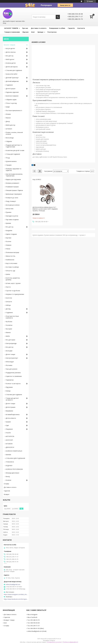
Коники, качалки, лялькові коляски (14, 133)
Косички (8, 241)
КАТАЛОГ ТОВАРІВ (11, 28)
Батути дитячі (10, 48)
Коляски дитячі (11, 63)
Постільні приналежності (14, 110)
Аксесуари (9, 351)
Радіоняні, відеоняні (12, 92)
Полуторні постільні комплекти (12, 317)
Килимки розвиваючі (12, 183)
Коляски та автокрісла (13, 384)
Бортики (8, 238)
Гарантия (7, 491)
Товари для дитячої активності (12, 399)
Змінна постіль (11, 256)
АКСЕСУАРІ (9, 440)
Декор (8, 121)
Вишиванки (9, 411)
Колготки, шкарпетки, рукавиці (13, 279)
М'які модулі (10, 362)
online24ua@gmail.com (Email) (37, 631)
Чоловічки (9, 325)
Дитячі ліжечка (11, 52)
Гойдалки (9, 141)
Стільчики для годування (14, 70)
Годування (9, 85)
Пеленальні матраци (12, 252)
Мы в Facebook (32, 617)
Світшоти (9, 302)
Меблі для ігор (10, 125)
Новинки (9, 245)
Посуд (8, 158)
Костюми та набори (12, 267)
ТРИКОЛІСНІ (10, 462)
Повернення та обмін (57, 28)
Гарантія (71, 28)
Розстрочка (52, 32)
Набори (8, 305)
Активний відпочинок (13, 414)
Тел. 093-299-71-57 (33, 626)
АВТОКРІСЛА (10, 436)
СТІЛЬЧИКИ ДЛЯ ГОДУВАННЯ (15, 458)
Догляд (8, 309)
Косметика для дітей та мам (15, 150)
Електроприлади (11, 343)
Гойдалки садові (11, 100)
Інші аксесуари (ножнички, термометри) (14, 175)
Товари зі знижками (12, 32)
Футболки (9, 322)
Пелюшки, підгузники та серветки (13, 170)
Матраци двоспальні (12, 473)
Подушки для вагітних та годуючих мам (14, 146)
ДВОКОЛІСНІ (10, 447)
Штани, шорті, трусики (13, 283)
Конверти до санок (12, 198)
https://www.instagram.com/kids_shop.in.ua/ (16, 594)
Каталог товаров (9, 45)
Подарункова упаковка (13, 373)
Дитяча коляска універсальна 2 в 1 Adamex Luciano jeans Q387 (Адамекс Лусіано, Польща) (45, 209)
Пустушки (9, 329)
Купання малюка (11, 161)
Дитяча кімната (11, 418)
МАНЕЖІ (8, 455)
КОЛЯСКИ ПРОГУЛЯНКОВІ (14, 469)
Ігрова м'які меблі (11, 74)
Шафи (8, 107)
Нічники (8, 114)
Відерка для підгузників (13, 179)
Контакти (81, 28)
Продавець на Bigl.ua (49, 640)
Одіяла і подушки (11, 234)
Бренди (40, 32)
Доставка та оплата (39, 28)
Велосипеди (10, 138)
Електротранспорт (12, 358)
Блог (33, 32)
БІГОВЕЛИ (9, 444)
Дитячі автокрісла (12, 67)
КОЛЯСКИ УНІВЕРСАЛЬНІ (14, 451)
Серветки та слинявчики (14, 376)
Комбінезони (10, 260)
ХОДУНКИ (9, 466)
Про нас (25, 28)
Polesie (8, 249)
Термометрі (10, 380)
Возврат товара (9, 620)
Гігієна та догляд (11, 103)
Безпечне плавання (12, 96)
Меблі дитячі (10, 59)
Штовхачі (9, 129)
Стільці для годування (13, 154)
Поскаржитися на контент (54, 642)
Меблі (8, 336)
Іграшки (8, 422)
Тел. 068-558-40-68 (33, 623)
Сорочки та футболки (13, 291)
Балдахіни (9, 230)
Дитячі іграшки (11, 89)
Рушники (9, 212)
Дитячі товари (10, 354)
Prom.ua (59, 639)
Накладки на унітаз (12, 216)
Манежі (8, 118)
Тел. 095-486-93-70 (33, 620)
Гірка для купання (11, 369)
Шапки (8, 274)
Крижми (8, 223)
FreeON (8, 433)
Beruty (8, 476)
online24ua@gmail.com (13, 584)
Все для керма (10, 340)
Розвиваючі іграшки (12, 187)
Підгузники (9, 387)
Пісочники (9, 365)
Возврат (7, 494)
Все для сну (10, 56)
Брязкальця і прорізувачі (14, 194)
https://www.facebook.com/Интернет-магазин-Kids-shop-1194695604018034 (16, 599)
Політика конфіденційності (70, 642)
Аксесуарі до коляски (13, 205)
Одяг (7, 425)
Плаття (8, 287)
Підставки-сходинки (12, 220)
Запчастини (10, 209)
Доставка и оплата (10, 487)
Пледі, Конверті (11, 201)
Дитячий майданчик (12, 81)
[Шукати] (58, 17)
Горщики (9, 165)
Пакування (9, 429)
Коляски (8, 480)
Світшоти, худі (10, 271)
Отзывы (6, 484)
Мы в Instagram (32, 614)
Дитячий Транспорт (12, 78)
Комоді (8, 391)
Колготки (9, 298)
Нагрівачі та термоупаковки (15, 294)
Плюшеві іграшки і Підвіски (14, 190)
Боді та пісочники (11, 263)
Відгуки (26, 32)
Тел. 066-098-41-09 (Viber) (36, 628)
